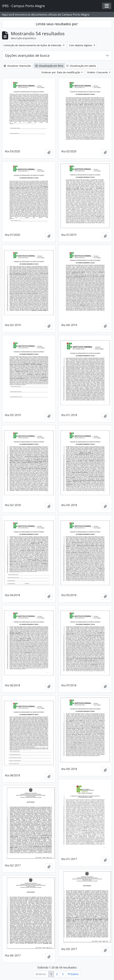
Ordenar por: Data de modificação (61, 72)
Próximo (73, 974)
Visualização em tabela (81, 66)
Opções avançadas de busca (27, 55)
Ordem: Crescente (98, 72)
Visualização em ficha (49, 66)
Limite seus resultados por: (57, 24)
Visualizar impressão (17, 66)
